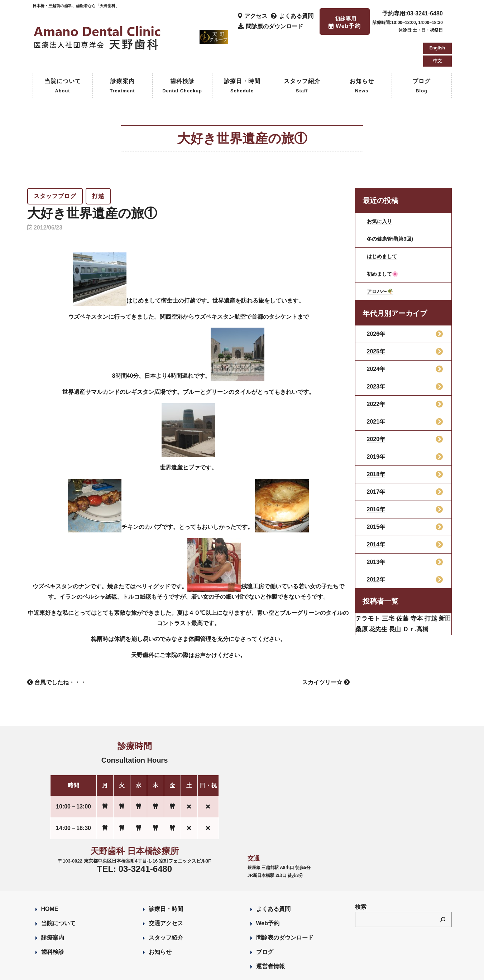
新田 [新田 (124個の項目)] (363, 602)
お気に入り (381, 191)
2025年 (376, 321)
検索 (361, 876)
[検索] (443, 889)
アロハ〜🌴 (382, 261)
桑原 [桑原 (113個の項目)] (379, 602)
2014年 (376, 514)
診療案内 (122, 56)
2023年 (376, 356)
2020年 (376, 409)
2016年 (376, 479)
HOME (50, 878)
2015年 (376, 496)
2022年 (376, 374)
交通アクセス (166, 892)
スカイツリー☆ (326, 652)
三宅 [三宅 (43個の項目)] (394, 589)
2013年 (376, 532)
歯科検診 (182, 56)
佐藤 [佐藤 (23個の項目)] (411, 589)
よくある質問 (273, 878)
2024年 (376, 339)
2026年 (376, 303)
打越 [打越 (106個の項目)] (444, 589)
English (437, 16)
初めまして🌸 (385, 243)
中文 (437, 29)
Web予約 (268, 892)
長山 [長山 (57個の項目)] (419, 602)
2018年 (376, 444)
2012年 (376, 549)
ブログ (421, 56)
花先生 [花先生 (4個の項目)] (399, 602)
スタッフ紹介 (302, 56)
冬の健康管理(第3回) (393, 208)
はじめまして (384, 226)
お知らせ (362, 56)
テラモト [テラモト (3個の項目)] (370, 589)
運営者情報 (270, 935)
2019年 (376, 426)
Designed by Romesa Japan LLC (115, 970)
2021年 (376, 391)
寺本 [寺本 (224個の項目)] (427, 589)
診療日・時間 (242, 56)
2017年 (376, 461)
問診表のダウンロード (285, 907)
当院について (63, 56)
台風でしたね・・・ (57, 652)
